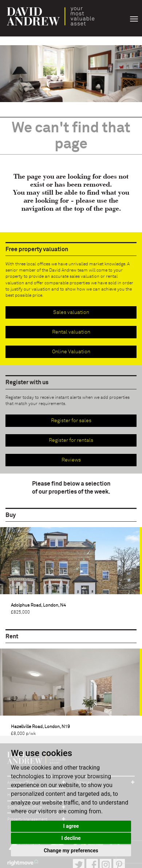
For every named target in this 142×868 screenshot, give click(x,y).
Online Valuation (71, 352)
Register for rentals (71, 440)
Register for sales (71, 421)
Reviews (71, 460)
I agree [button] (71, 826)
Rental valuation (71, 332)
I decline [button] (71, 838)
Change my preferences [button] (71, 851)
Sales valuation (71, 312)
